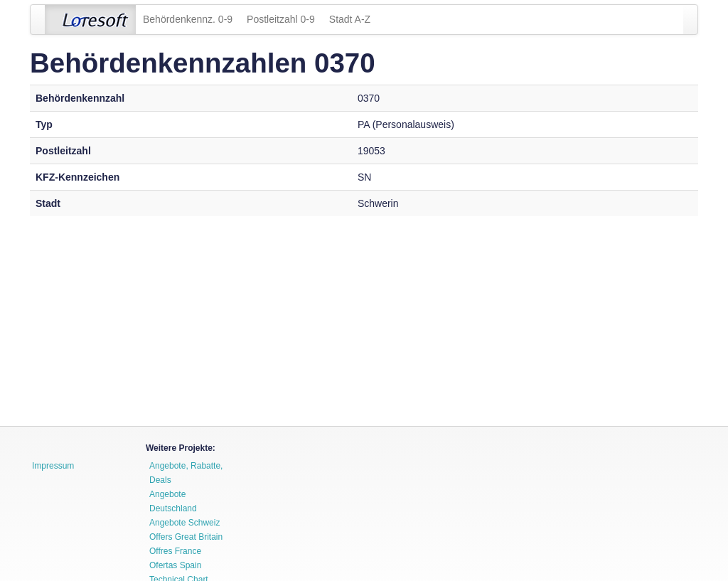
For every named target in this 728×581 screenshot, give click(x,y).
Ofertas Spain (175, 565)
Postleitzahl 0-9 (281, 19)
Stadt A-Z (350, 19)
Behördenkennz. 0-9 (188, 19)
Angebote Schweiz (184, 523)
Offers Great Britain (186, 537)
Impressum (53, 466)
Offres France (175, 551)
